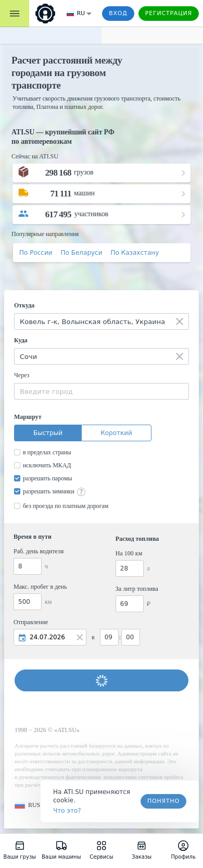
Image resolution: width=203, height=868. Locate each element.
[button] (27, 805)
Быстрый (48, 433)
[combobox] (102, 321)
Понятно (163, 801)
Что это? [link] (67, 811)
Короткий (116, 433)
